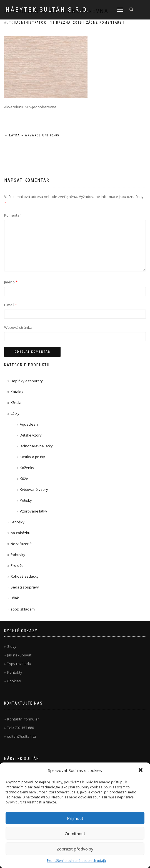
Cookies (14, 681)
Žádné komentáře (104, 23)
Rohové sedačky (25, 576)
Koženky (27, 468)
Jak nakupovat (19, 655)
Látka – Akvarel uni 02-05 (32, 135)
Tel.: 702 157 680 (21, 728)
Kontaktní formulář (23, 719)
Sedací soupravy (25, 587)
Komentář (12, 215)
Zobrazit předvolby (75, 849)
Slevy (12, 646)
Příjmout (75, 818)
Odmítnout (75, 833)
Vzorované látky (33, 511)
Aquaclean (29, 424)
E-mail (11, 305)
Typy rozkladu (19, 664)
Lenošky (17, 522)
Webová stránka (18, 327)
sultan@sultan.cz (22, 736)
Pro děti (17, 565)
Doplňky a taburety (27, 381)
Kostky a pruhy (32, 457)
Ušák (15, 598)
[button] (141, 771)
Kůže (24, 479)
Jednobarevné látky (36, 446)
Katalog (17, 392)
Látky (15, 413)
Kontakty (15, 672)
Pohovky (18, 555)
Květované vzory (34, 489)
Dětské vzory (31, 435)
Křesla (16, 403)
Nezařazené (21, 544)
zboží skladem (23, 609)
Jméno (11, 282)
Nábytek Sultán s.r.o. (48, 10)
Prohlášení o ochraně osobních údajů (76, 861)
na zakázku (20, 533)
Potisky (26, 500)
